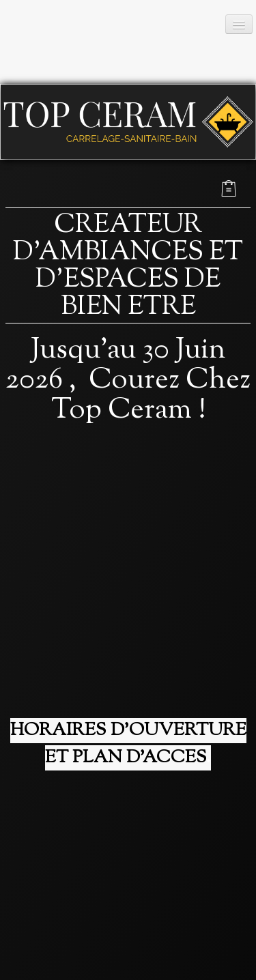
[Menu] (239, 24)
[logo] (111, 42)
